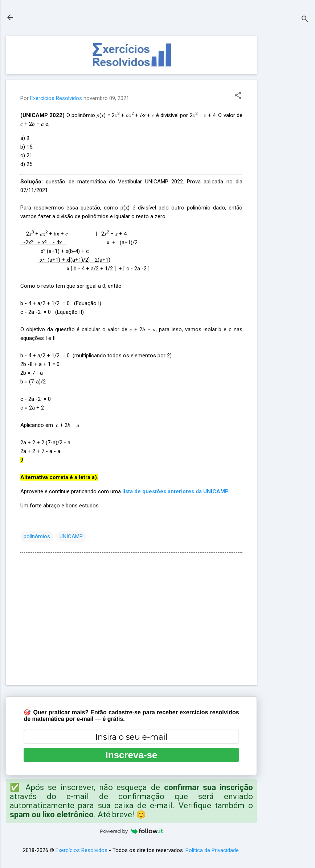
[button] (238, 96)
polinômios (37, 536)
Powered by (131, 831)
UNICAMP (71, 536)
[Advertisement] (286, 145)
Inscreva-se (131, 755)
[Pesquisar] (305, 20)
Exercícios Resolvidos (81, 850)
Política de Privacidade (212, 850)
